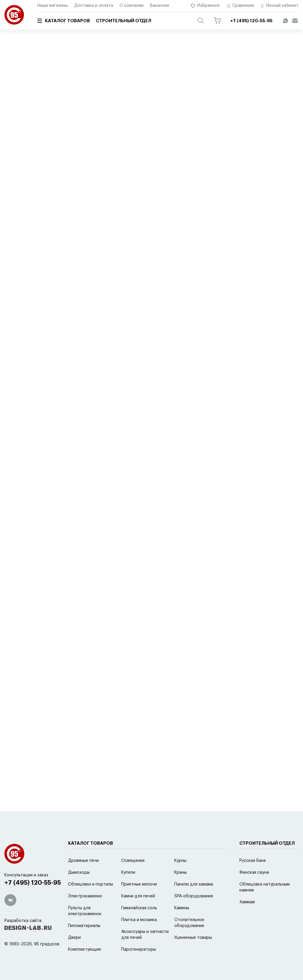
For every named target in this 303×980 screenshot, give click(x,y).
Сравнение (240, 6)
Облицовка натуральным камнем (265, 887)
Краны (180, 873)
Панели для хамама (194, 884)
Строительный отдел (124, 21)
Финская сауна (254, 873)
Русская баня (253, 861)
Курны (180, 861)
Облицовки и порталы (91, 884)
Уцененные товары (193, 938)
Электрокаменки (85, 896)
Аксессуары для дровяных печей (159, 46)
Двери (74, 938)
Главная (11, 46)
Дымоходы (79, 873)
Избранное (205, 6)
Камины (182, 908)
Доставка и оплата (94, 6)
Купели (128, 873)
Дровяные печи (83, 861)
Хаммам (247, 902)
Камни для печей (138, 896)
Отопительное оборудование (189, 923)
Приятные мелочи (139, 884)
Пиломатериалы (84, 926)
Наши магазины (53, 6)
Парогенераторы (139, 950)
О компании (132, 6)
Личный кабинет (280, 6)
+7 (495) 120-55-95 (33, 883)
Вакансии (159, 6)
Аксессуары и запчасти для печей (93, 46)
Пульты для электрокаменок (85, 911)
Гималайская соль (139, 908)
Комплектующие (84, 950)
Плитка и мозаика (139, 920)
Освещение (133, 861)
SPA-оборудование (194, 896)
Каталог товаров (64, 21)
